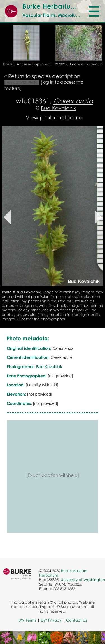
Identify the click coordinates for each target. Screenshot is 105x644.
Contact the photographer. (42, 319)
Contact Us (76, 620)
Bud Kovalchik (59, 108)
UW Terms (27, 620)
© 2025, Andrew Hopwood (26, 64)
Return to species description (44, 76)
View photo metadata (54, 117)
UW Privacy (51, 620)
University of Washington (83, 580)
